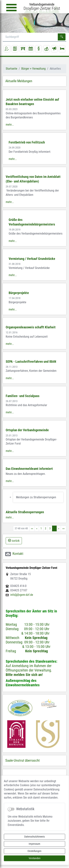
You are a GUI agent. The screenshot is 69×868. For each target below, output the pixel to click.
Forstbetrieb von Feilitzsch (27, 142)
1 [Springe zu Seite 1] (41, 528)
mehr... (10, 125)
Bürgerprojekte (19, 293)
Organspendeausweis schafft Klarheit (31, 327)
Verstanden (35, 858)
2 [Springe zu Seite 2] (46, 528)
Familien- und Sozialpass (23, 396)
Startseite (11, 69)
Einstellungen (34, 851)
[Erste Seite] (32, 528)
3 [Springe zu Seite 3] (50, 528)
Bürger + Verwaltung (33, 69)
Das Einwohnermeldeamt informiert (29, 469)
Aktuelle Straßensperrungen (25, 512)
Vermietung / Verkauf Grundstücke (32, 259)
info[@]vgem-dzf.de (22, 595)
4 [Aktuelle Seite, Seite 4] (54, 528)
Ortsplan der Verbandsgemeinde (27, 430)
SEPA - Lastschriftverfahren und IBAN (31, 362)
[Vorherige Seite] (37, 528)
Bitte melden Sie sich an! (24, 675)
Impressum (34, 844)
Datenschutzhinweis (34, 837)
